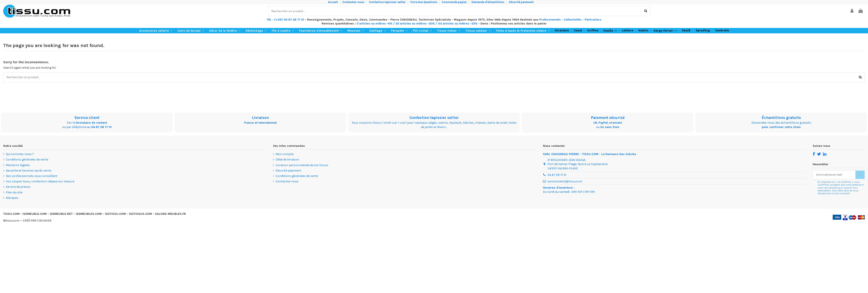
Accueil (333, 2)
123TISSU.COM (115, 214)
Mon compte (285, 154)
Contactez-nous (354, 2)
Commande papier (455, 2)
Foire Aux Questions (424, 2)
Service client (87, 118)
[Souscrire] (860, 175)
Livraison (260, 118)
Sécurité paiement (521, 2)
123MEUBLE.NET (61, 214)
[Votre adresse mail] (834, 175)
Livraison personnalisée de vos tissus (302, 165)
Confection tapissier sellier (388, 2)
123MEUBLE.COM (35, 214)
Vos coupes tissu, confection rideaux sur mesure (40, 181)
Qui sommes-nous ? (20, 154)
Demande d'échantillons (488, 2)
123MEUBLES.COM (89, 214)
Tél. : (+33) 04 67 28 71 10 (285, 20)
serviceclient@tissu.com (565, 181)
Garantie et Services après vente (29, 171)
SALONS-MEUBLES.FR (170, 214)
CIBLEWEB (44, 221)
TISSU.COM (11, 214)
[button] (156, 31)
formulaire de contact (91, 123)
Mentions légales (18, 165)
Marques (12, 198)
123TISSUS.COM (140, 214)
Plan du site (14, 192)
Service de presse (18, 187)
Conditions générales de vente (27, 159)
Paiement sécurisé (608, 118)
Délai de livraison (287, 159)
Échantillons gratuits (781, 118)
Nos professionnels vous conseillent (32, 176)
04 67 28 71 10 (101, 127)
